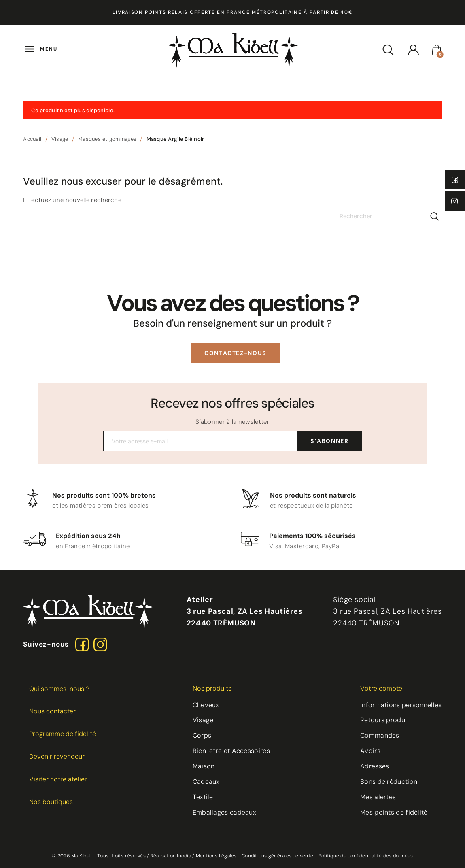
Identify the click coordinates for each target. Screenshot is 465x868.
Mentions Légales (216, 856)
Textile (203, 797)
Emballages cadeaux (224, 812)
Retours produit (385, 720)
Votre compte (381, 688)
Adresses (375, 766)
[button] (236, 353)
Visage (203, 720)
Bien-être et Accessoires (231, 751)
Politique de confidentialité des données (366, 856)
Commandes (380, 735)
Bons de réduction (389, 782)
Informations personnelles (401, 705)
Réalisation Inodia (171, 856)
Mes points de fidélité (394, 812)
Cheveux (206, 705)
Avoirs (370, 751)
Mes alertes (378, 797)
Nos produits (212, 688)
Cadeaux (206, 782)
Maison (204, 766)
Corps (202, 735)
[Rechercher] (389, 216)
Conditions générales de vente (277, 856)
